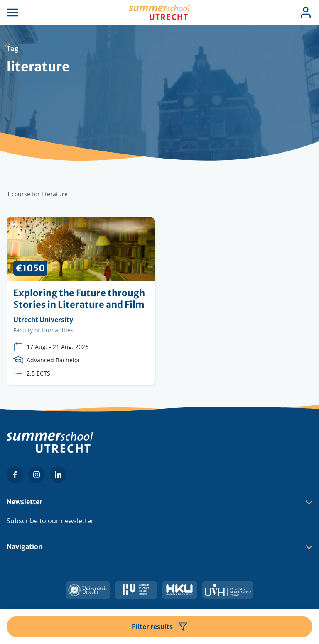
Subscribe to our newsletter (50, 521)
